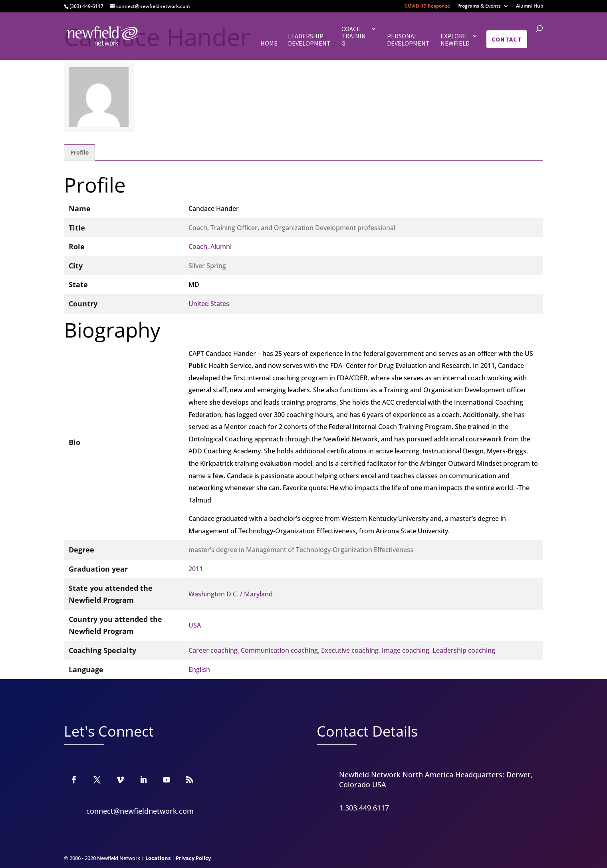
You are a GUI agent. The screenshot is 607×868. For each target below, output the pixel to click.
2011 (196, 569)
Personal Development (408, 40)
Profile (79, 152)
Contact (507, 39)
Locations (158, 858)
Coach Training (354, 36)
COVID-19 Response (427, 6)
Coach (198, 246)
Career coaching (213, 650)
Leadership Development (309, 40)
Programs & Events (479, 6)
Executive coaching (350, 650)
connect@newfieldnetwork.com (140, 811)
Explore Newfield (455, 40)
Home (269, 43)
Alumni (221, 246)
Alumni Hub (530, 6)
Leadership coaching (464, 650)
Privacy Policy (193, 858)
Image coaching (406, 650)
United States (209, 304)
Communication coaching (279, 650)
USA (195, 625)
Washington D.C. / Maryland (231, 594)
